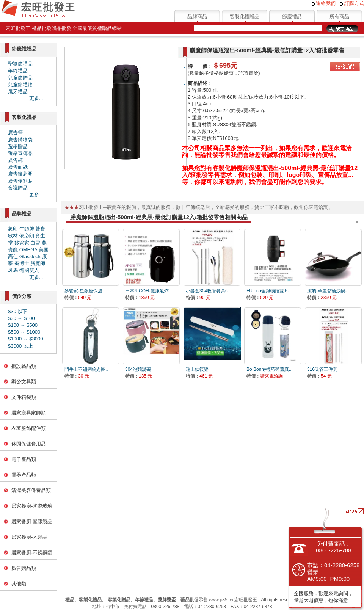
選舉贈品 (18, 147)
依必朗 (27, 236)
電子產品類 (24, 459)
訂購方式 (352, 3)
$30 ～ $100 (21, 318)
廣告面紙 (18, 167)
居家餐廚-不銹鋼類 (32, 553)
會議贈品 (18, 188)
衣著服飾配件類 (29, 428)
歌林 (13, 236)
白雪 (35, 243)
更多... (36, 98)
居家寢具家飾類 (29, 413)
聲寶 (40, 229)
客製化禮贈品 (245, 16)
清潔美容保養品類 (31, 490)
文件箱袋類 (24, 397)
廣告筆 (15, 133)
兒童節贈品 (20, 78)
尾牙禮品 (18, 92)
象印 (13, 229)
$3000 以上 (20, 346)
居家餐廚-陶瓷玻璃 (32, 506)
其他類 (19, 584)
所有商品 (339, 16)
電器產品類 (24, 475)
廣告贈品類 (24, 568)
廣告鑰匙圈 (20, 174)
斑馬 (13, 270)
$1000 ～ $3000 (26, 339)
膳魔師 (38, 263)
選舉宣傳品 (20, 153)
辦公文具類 (24, 382)
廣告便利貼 (20, 181)
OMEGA (28, 250)
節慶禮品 (292, 16)
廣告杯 (15, 160)
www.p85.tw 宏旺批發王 (233, 600)
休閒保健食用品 (29, 444)
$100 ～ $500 (23, 325)
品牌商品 (197, 16)
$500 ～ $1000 (24, 332)
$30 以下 (18, 311)
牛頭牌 (27, 229)
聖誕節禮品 (20, 64)
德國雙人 (29, 270)
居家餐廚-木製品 (29, 537)
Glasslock (30, 256)
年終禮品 (18, 71)
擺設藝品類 (24, 366)
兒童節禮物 (20, 85)
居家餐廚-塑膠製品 (32, 521)
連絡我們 (324, 3)
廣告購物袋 (20, 140)
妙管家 (22, 243)
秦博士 (22, 263)
